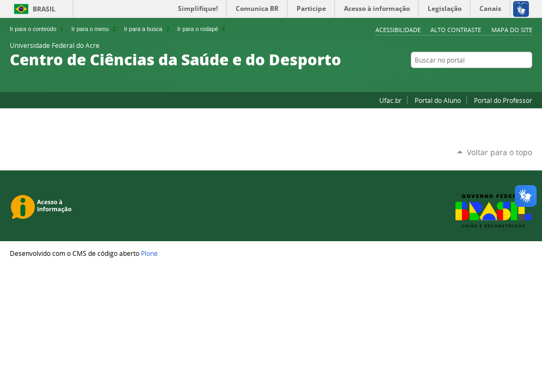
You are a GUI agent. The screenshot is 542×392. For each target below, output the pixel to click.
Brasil (44, 9)
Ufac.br (390, 100)
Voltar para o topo (500, 152)
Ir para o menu (94, 29)
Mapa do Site (512, 30)
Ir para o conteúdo (38, 29)
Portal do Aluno (438, 100)
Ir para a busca (148, 29)
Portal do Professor (503, 100)
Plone (149, 253)
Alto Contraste (456, 30)
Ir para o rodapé (202, 29)
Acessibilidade (398, 30)
